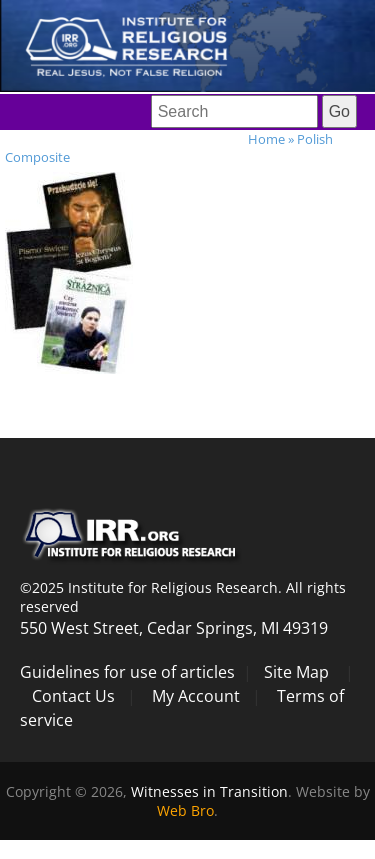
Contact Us (73, 696)
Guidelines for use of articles (127, 672)
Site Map (296, 672)
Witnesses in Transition (209, 791)
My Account (196, 696)
